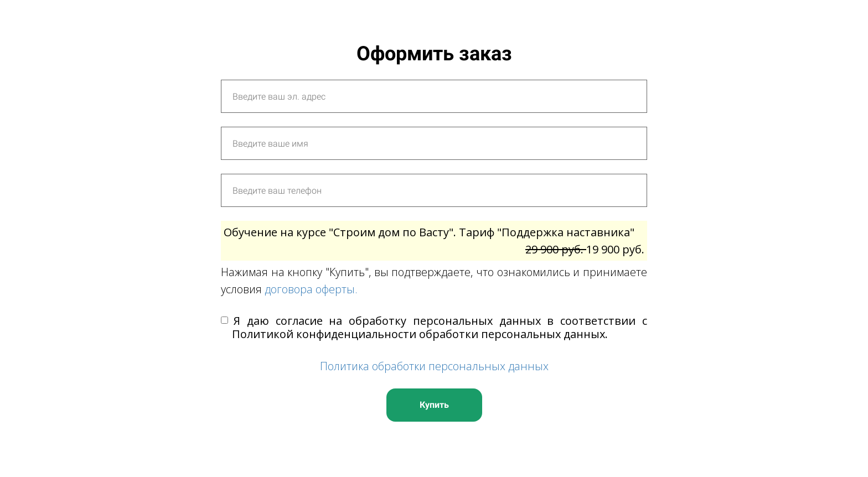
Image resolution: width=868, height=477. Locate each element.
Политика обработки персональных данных (434, 366)
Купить (434, 405)
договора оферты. (311, 289)
